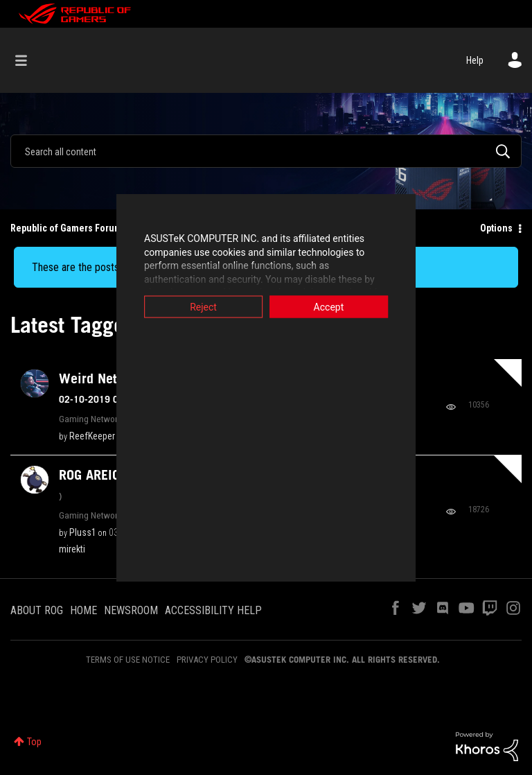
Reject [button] (166, 307)
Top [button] (34, 742)
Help (475, 60)
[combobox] (266, 151)
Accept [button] (366, 307)
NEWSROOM (131, 610)
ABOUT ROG (37, 610)
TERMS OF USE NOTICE (128, 660)
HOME (83, 610)
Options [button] (496, 228)
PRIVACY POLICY (207, 660)
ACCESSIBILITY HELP (213, 610)
